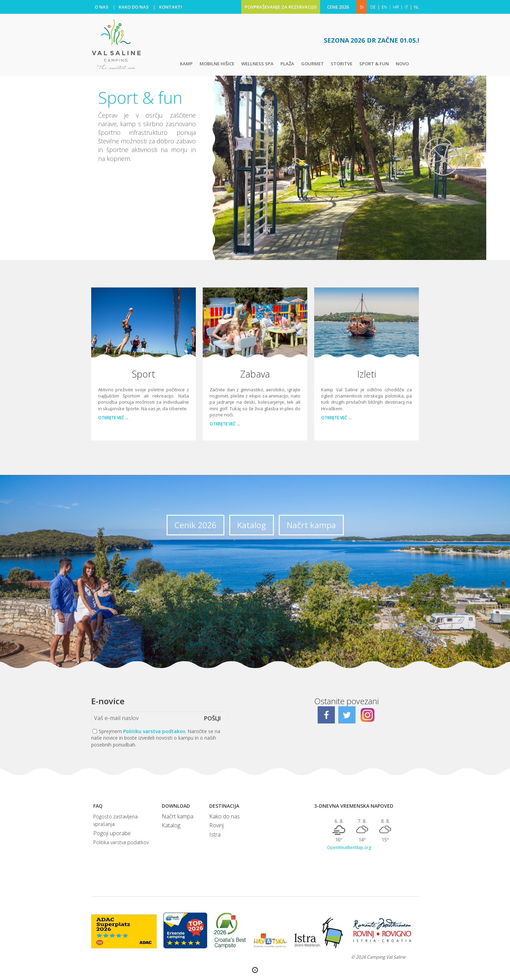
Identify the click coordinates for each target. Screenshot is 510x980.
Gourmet (312, 64)
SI (362, 7)
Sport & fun (374, 64)
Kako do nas (225, 816)
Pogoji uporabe (112, 833)
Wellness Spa (257, 64)
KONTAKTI (171, 7)
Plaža (287, 64)
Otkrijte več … (113, 418)
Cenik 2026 (195, 525)
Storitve (342, 64)
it (406, 7)
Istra (215, 835)
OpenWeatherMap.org (349, 848)
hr (396, 7)
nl (417, 7)
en (384, 7)
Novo (402, 64)
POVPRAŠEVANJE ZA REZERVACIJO (281, 7)
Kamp (186, 64)
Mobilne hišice (217, 64)
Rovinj (216, 825)
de (373, 7)
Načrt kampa (311, 525)
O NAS (102, 7)
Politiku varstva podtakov (154, 731)
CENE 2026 (338, 7)
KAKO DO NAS (134, 7)
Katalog (252, 525)
